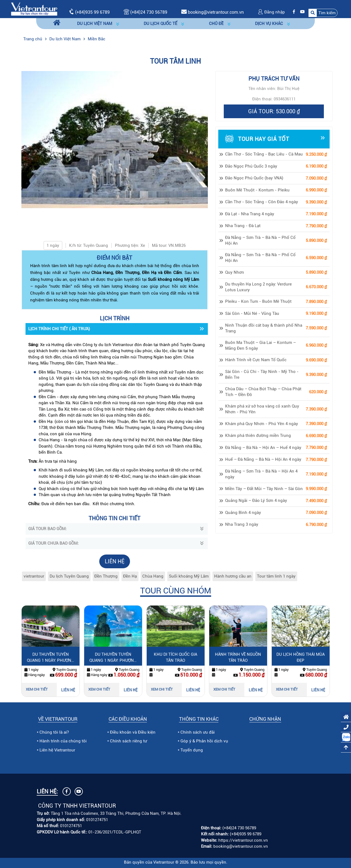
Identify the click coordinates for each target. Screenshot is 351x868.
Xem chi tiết (37, 689)
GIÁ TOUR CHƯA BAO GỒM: (53, 543)
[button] (323, 13)
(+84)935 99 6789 (92, 12)
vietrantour (34, 576)
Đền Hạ (130, 576)
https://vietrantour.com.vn (243, 840)
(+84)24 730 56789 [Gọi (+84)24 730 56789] (145, 12)
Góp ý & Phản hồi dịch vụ (204, 741)
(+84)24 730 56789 (239, 828)
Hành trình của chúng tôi (63, 741)
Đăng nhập (271, 12)
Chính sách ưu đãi (198, 732)
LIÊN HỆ (115, 561)
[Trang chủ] (57, 24)
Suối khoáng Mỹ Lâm (189, 576)
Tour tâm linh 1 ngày (276, 576)
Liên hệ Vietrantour (57, 750)
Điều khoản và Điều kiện (133, 732)
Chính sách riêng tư (128, 741)
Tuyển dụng (192, 750)
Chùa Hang (153, 576)
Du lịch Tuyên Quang (69, 576)
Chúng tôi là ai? (54, 732)
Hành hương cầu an (233, 576)
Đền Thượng (106, 576)
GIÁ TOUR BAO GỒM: (47, 529)
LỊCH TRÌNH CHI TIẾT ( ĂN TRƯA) (59, 329)
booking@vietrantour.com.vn (216, 12)
